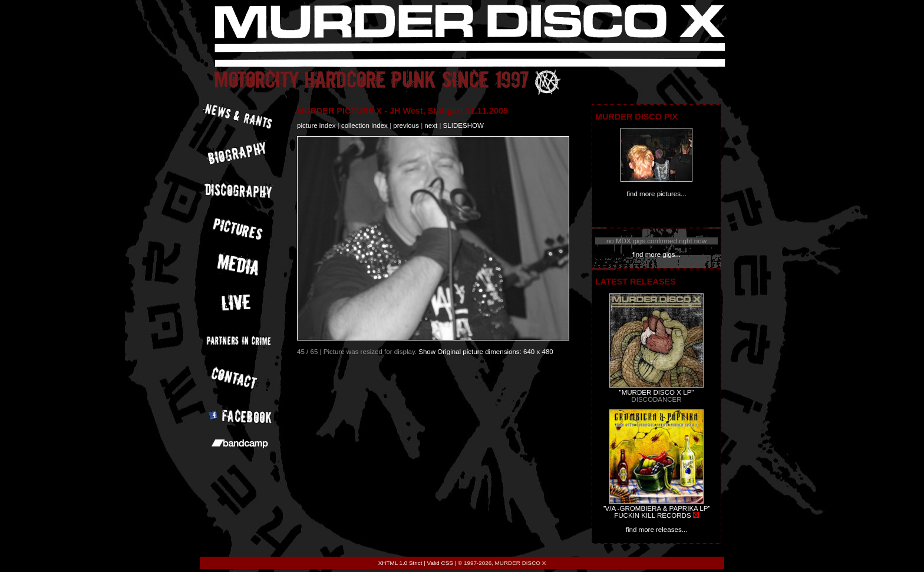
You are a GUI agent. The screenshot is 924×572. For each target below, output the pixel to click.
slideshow (463, 125)
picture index (316, 125)
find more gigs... (656, 254)
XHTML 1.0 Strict (400, 563)
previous (406, 125)
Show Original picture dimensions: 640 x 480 (486, 352)
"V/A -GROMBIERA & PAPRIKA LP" (656, 508)
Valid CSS (440, 563)
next (431, 125)
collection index (364, 125)
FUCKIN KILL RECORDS (652, 515)
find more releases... (657, 530)
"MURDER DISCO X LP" (657, 392)
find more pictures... (656, 194)
